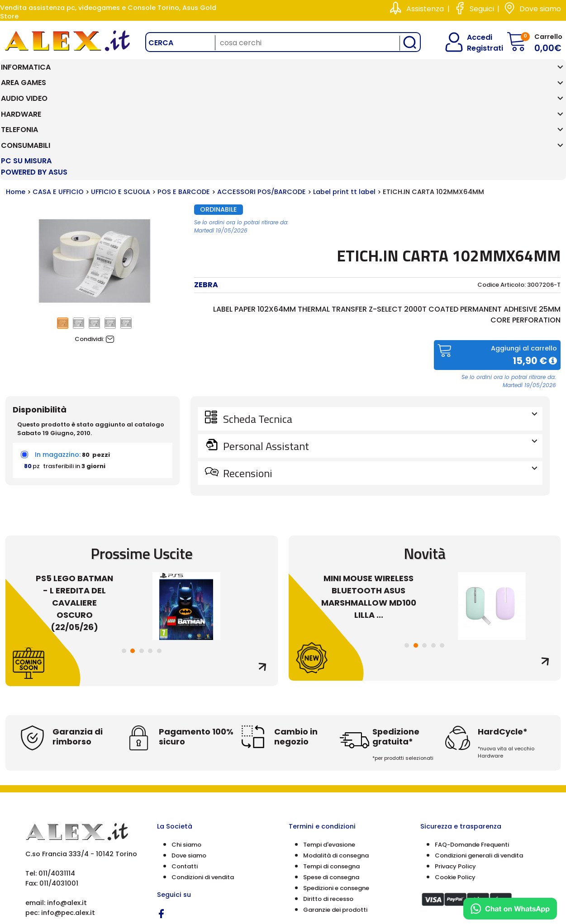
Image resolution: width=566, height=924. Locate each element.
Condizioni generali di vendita (479, 762)
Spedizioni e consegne (336, 794)
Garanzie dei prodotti (335, 816)
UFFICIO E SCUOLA (121, 98)
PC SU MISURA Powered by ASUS (521, 73)
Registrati (477, 48)
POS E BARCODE (184, 98)
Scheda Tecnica (379, 325)
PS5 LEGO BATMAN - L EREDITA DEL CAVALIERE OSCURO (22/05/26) (74, 509)
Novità (425, 459)
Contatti (185, 773)
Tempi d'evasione (329, 751)
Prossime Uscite (142, 459)
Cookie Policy (455, 784)
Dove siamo (540, 9)
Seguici (482, 9)
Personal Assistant (379, 352)
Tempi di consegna (331, 773)
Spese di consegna (331, 784)
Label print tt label (344, 98)
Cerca (161, 43)
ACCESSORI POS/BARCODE (262, 98)
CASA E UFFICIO (58, 98)
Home (16, 98)
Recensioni (379, 379)
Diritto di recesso (328, 805)
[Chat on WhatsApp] (510, 909)
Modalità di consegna (336, 762)
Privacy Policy (455, 773)
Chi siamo (186, 751)
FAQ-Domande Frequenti (472, 751)
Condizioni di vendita (203, 784)
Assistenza (425, 9)
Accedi (474, 37)
